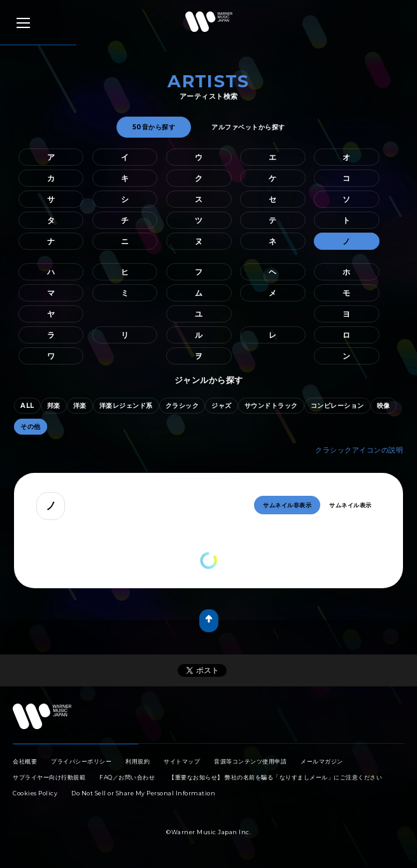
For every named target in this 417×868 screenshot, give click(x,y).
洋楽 (80, 406)
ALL (27, 406)
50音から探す (154, 127)
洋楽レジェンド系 (126, 406)
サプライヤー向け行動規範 (49, 777)
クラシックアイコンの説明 (359, 450)
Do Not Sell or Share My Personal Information (143, 793)
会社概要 (25, 761)
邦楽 (54, 406)
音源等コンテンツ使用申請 (250, 761)
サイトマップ (182, 761)
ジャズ (222, 406)
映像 (384, 406)
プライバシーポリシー (81, 761)
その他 (31, 427)
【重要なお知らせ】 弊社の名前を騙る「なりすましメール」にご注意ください (275, 777)
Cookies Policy (35, 793)
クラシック (182, 406)
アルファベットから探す (248, 127)
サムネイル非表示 (287, 505)
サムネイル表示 (350, 505)
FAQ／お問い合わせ (127, 777)
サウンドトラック (271, 406)
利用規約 (138, 761)
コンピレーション (337, 406)
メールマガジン (322, 761)
